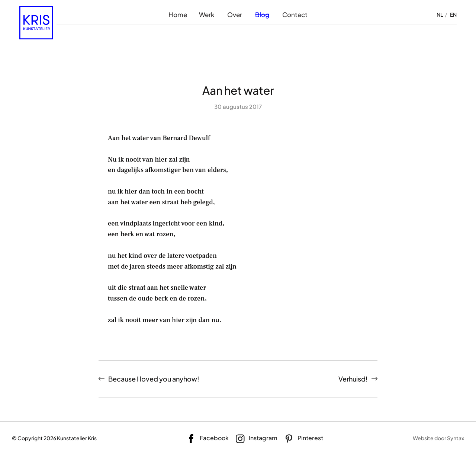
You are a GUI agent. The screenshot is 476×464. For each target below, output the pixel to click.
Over (235, 14)
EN (453, 14)
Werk (207, 14)
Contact (295, 14)
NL (440, 14)
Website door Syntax (438, 438)
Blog (262, 14)
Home (178, 14)
